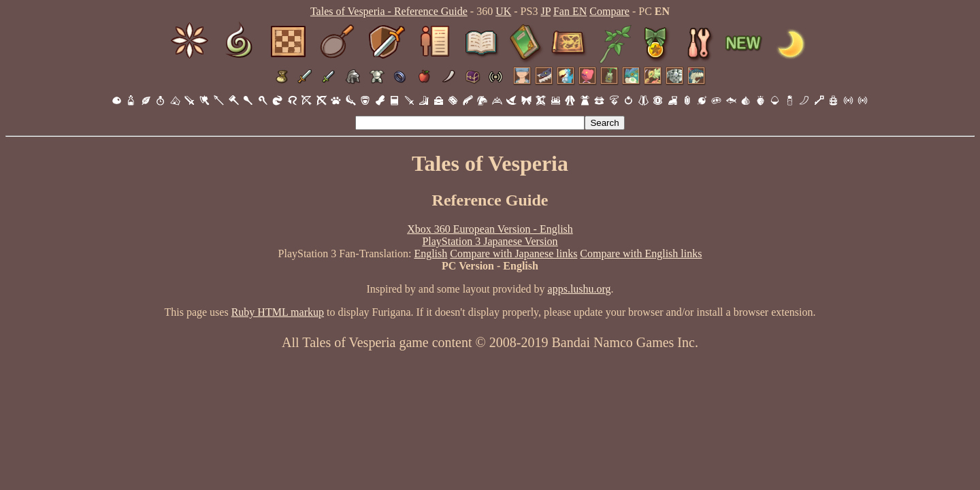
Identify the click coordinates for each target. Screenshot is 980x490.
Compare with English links (641, 254)
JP (545, 11)
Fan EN (570, 11)
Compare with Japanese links (513, 254)
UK (503, 11)
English (430, 254)
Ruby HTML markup (278, 312)
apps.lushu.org (579, 289)
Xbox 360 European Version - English (490, 229)
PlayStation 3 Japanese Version (490, 241)
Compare (609, 11)
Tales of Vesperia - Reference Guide (389, 11)
